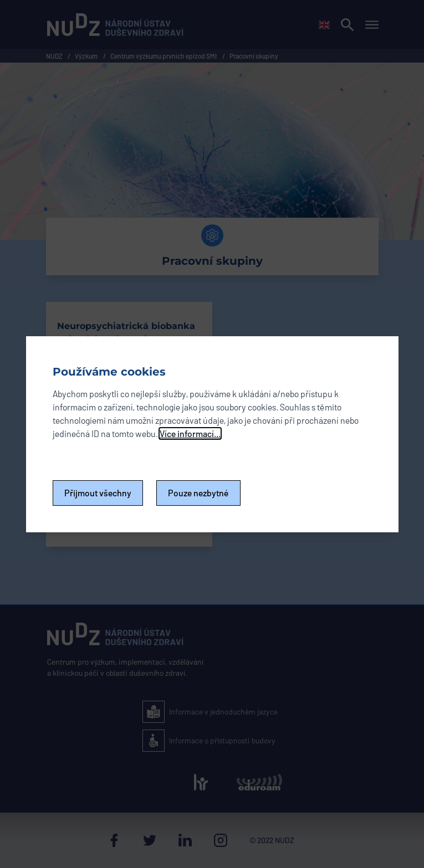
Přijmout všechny (98, 493)
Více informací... (190, 433)
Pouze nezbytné (198, 493)
